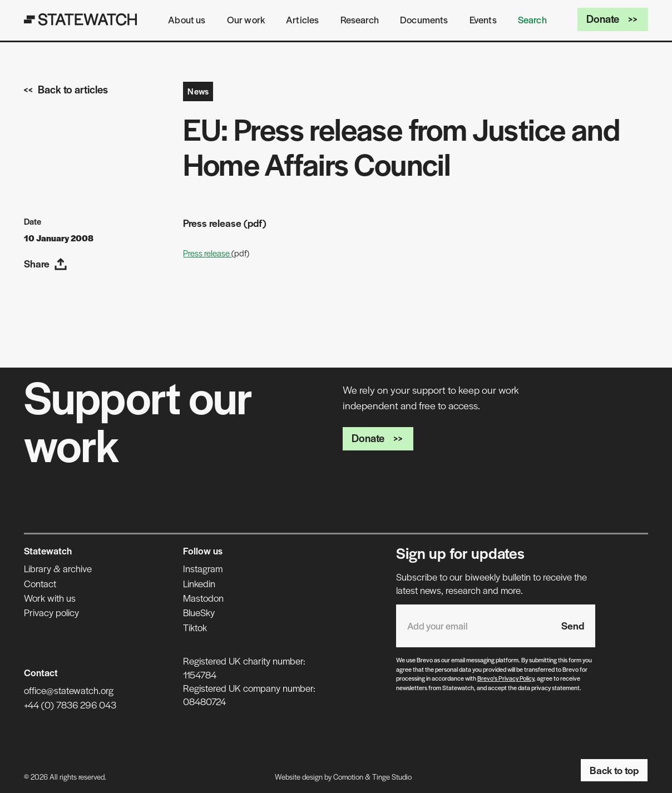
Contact (40, 583)
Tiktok (195, 627)
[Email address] (473, 626)
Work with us (50, 598)
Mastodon (203, 598)
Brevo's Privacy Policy (506, 678)
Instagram (203, 568)
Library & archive (58, 568)
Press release (207, 253)
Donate (613, 19)
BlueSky (199, 612)
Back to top (614, 770)
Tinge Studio (392, 777)
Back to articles (66, 89)
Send (573, 625)
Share (46, 263)
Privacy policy (51, 612)
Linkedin (199, 583)
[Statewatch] (81, 19)
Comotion (348, 777)
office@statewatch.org (69, 690)
